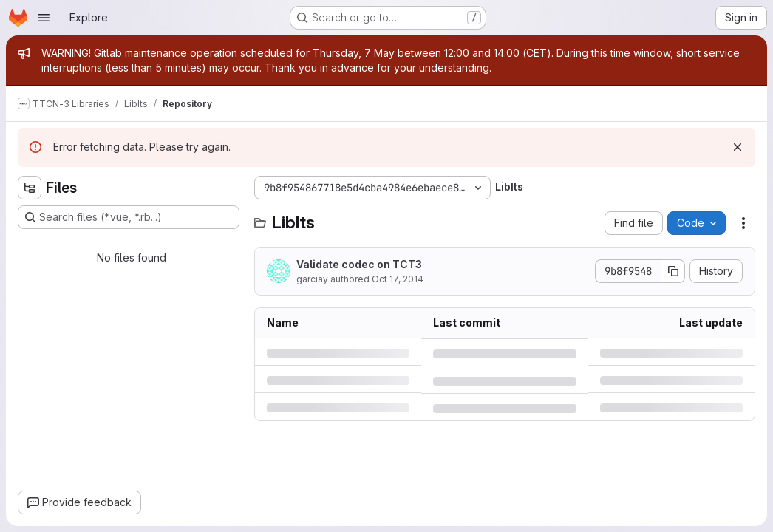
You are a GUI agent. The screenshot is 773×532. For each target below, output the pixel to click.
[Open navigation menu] (44, 18)
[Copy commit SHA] (673, 271)
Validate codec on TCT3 (359, 264)
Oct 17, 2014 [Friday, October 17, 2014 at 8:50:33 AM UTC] (398, 279)
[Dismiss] (738, 147)
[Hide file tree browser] (30, 188)
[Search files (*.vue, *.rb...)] (129, 217)
